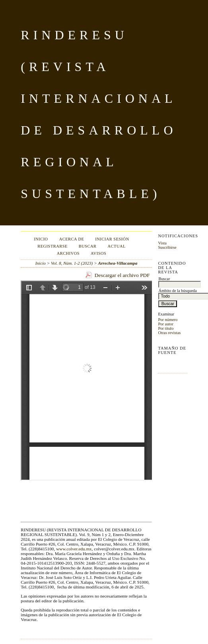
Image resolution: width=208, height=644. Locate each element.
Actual (117, 246)
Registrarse (52, 246)
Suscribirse (167, 247)
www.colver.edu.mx (74, 549)
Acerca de (72, 239)
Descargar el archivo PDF (122, 275)
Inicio (41, 239)
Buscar (88, 246)
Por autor (165, 324)
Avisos (98, 253)
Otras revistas (169, 333)
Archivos (68, 253)
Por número (168, 320)
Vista (162, 243)
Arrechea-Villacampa (118, 263)
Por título (166, 328)
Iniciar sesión (112, 239)
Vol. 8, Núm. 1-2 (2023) (72, 263)
